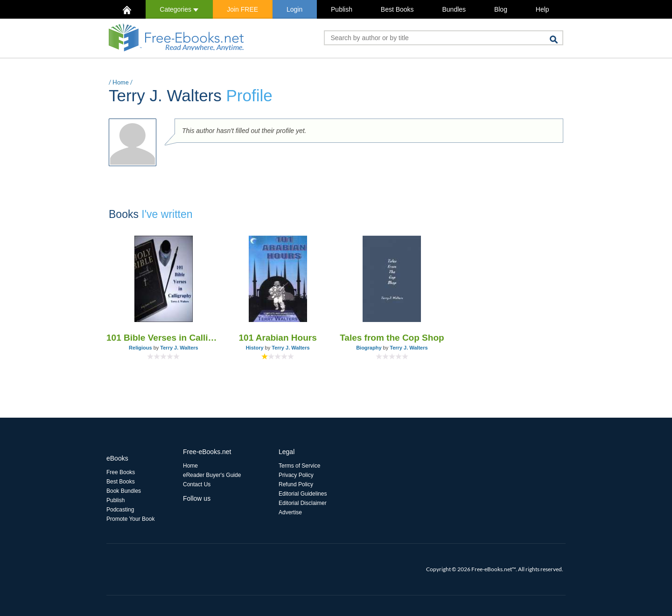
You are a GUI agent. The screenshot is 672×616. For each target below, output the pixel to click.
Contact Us (197, 484)
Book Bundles (124, 491)
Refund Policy (296, 484)
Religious (140, 348)
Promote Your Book (130, 519)
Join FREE (242, 9)
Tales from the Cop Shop (392, 338)
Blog (501, 9)
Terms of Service (299, 466)
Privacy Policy (296, 475)
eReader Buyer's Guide (212, 475)
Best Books (397, 9)
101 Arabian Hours (278, 338)
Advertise (290, 512)
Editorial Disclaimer (303, 503)
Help (542, 9)
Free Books (121, 472)
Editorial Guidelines (303, 494)
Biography (369, 348)
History (255, 348)
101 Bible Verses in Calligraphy (164, 338)
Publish (342, 9)
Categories (179, 9)
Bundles (454, 9)
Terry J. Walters (179, 348)
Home (121, 82)
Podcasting (120, 510)
